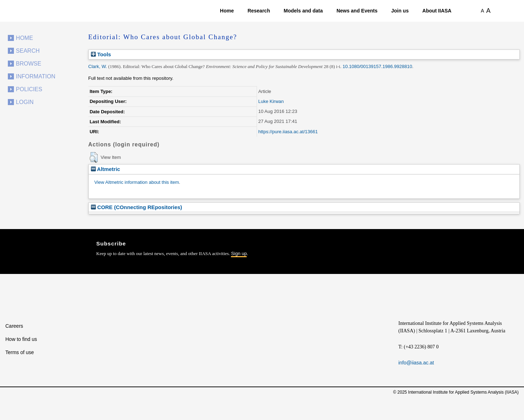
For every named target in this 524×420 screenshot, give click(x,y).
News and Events (357, 11)
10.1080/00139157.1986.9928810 (377, 66)
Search (28, 51)
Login (25, 102)
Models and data (303, 11)
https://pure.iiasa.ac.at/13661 (288, 132)
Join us (400, 11)
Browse (29, 64)
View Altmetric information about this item (137, 182)
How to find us (21, 339)
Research (259, 11)
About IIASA (437, 11)
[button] (94, 157)
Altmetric (106, 169)
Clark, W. (98, 66)
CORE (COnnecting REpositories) (137, 207)
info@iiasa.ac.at (416, 363)
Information (36, 76)
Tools (101, 54)
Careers (14, 326)
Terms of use (20, 352)
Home (227, 11)
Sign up (239, 253)
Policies (29, 89)
